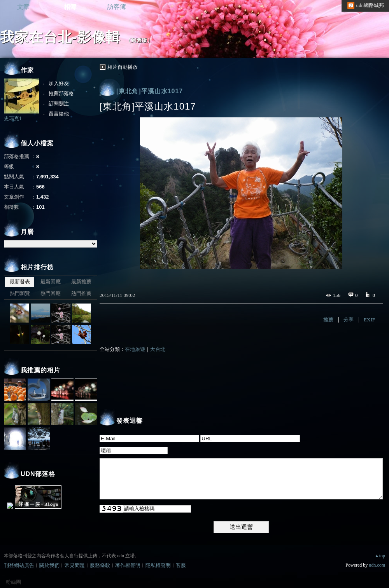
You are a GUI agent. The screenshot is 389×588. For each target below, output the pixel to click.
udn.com (377, 565)
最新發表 (20, 282)
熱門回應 (51, 293)
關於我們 (49, 565)
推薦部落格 (61, 93)
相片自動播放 (123, 67)
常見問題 (75, 565)
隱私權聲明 (158, 565)
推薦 (328, 320)
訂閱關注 (59, 104)
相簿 (70, 7)
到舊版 (139, 40)
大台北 (158, 349)
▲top (380, 556)
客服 (181, 565)
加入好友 (59, 83)
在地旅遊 (135, 349)
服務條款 (100, 565)
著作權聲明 (128, 565)
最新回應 (51, 282)
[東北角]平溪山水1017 (150, 91)
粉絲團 (13, 582)
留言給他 (59, 114)
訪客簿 (117, 7)
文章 (23, 7)
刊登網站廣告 (19, 565)
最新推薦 (81, 282)
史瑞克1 (13, 118)
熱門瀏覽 (20, 293)
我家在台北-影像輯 (60, 37)
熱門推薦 (81, 293)
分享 (349, 320)
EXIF (369, 320)
